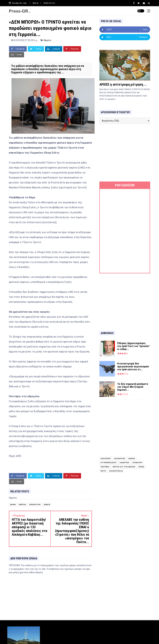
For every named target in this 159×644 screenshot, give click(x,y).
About (35, 3)
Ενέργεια (23, 505)
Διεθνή (13, 505)
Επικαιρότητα (35, 505)
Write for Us (49, 3)
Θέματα (47, 40)
